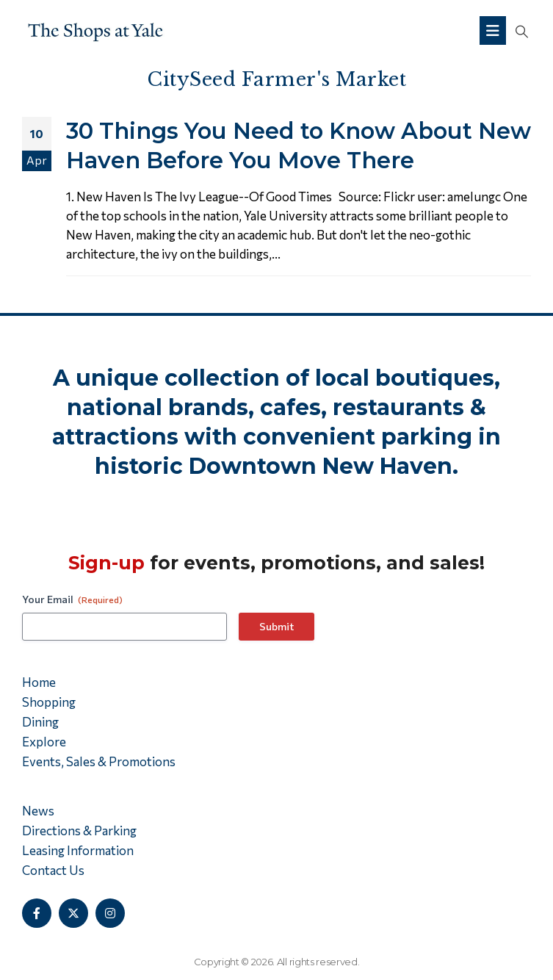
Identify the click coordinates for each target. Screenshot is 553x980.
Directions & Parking (79, 831)
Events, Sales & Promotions (99, 761)
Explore (44, 742)
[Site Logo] (95, 30)
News (38, 811)
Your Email (72, 599)
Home (39, 682)
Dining (40, 722)
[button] (522, 31)
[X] (73, 913)
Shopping (49, 702)
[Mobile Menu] (493, 30)
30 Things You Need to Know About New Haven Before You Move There (299, 145)
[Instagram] (110, 913)
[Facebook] (37, 913)
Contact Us (53, 870)
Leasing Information (78, 850)
